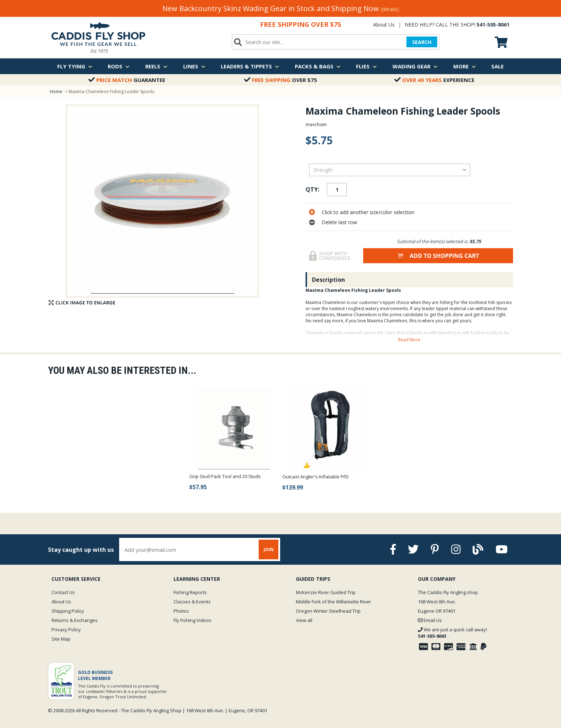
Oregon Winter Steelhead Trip (328, 611)
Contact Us (63, 592)
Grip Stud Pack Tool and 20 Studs (225, 476)
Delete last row (339, 222)
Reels (156, 66)
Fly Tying (75, 66)
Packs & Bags (318, 66)
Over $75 (280, 80)
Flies (366, 66)
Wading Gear (415, 66)
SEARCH (422, 42)
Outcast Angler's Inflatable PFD (316, 477)
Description (328, 280)
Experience (434, 80)
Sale (497, 66)
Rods (119, 66)
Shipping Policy (68, 611)
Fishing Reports (190, 592)
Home (56, 91)
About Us (384, 25)
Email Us (430, 620)
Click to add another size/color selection (368, 212)
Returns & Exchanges (75, 620)
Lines (194, 66)
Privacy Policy (66, 630)
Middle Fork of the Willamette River (333, 602)
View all (304, 620)
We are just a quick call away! (452, 633)
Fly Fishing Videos (192, 620)
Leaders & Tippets (250, 66)
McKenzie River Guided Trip (326, 592)
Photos (181, 611)
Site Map (61, 639)
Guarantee (127, 80)
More (465, 66)
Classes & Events (192, 602)
